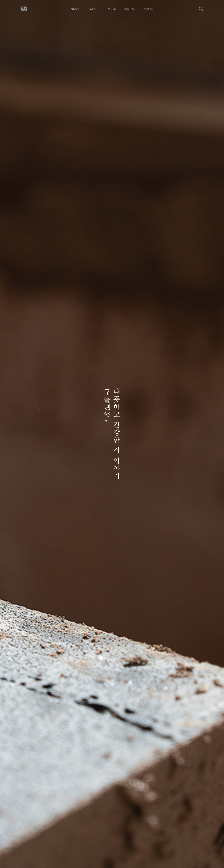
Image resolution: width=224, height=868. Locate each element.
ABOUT (75, 9)
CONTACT (130, 9)
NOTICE (149, 9)
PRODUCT (94, 9)
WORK (112, 9)
